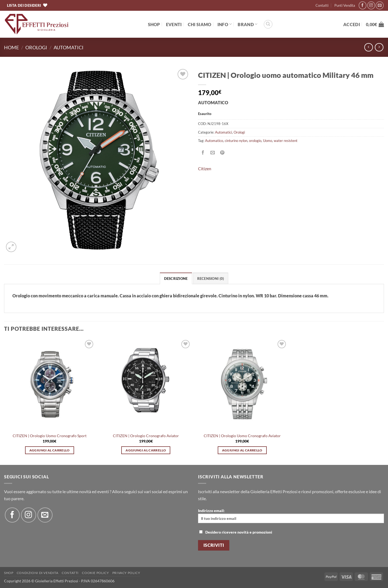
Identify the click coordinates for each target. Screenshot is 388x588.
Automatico (214, 141)
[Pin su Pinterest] (222, 153)
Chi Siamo (200, 24)
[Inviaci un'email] (380, 5)
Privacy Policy (126, 573)
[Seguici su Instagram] (371, 5)
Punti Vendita (345, 5)
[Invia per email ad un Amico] (213, 153)
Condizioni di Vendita (38, 573)
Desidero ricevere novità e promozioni (236, 532)
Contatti (322, 5)
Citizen (205, 168)
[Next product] (368, 47)
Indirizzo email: (291, 516)
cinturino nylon (236, 141)
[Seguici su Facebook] (363, 5)
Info (225, 24)
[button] (352, 24)
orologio (255, 141)
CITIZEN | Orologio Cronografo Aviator (146, 436)
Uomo (268, 141)
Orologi (36, 47)
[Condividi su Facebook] (203, 153)
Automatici (69, 47)
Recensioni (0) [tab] (211, 279)
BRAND (247, 24)
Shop (154, 24)
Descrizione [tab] (176, 279)
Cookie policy (95, 573)
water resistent (286, 141)
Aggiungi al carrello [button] (50, 450)
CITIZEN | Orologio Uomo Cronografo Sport (50, 436)
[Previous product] (379, 47)
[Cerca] (268, 24)
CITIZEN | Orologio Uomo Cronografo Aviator (242, 436)
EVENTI (174, 24)
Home (11, 47)
